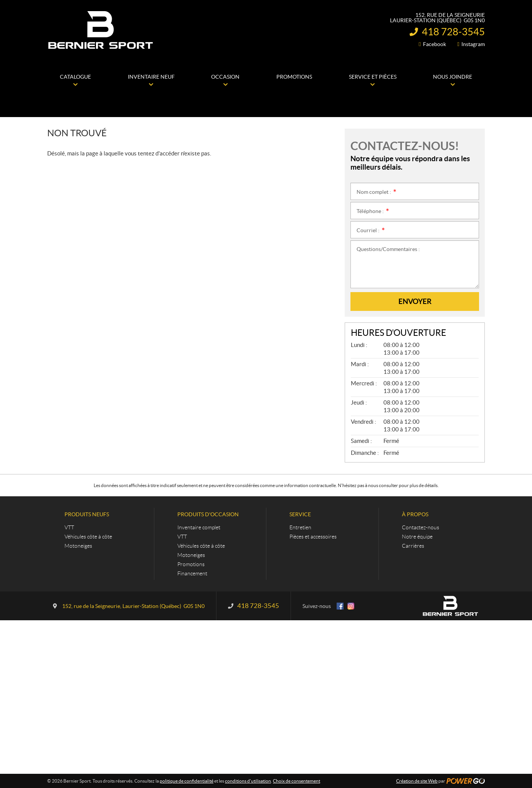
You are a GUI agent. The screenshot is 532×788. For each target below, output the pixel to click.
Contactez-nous (420, 527)
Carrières (413, 546)
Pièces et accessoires (313, 537)
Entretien (300, 527)
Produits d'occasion (208, 514)
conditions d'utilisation (248, 781)
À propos (415, 514)
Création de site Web (417, 781)
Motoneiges (78, 546)
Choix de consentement (297, 781)
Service (300, 514)
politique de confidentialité (187, 781)
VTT (69, 527)
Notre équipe (417, 537)
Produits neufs (87, 514)
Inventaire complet (199, 527)
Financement (192, 573)
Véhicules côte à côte (88, 537)
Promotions (191, 564)
